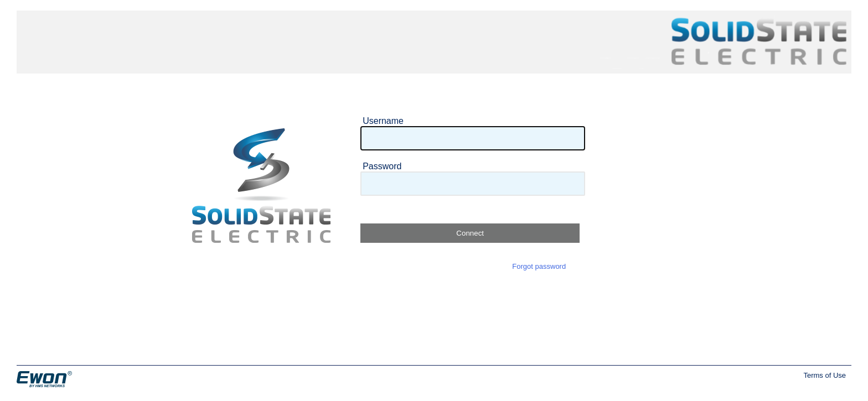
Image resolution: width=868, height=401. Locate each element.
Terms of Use (825, 375)
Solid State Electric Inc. (723, 26)
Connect (470, 233)
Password (382, 166)
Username (383, 121)
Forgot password (539, 266)
